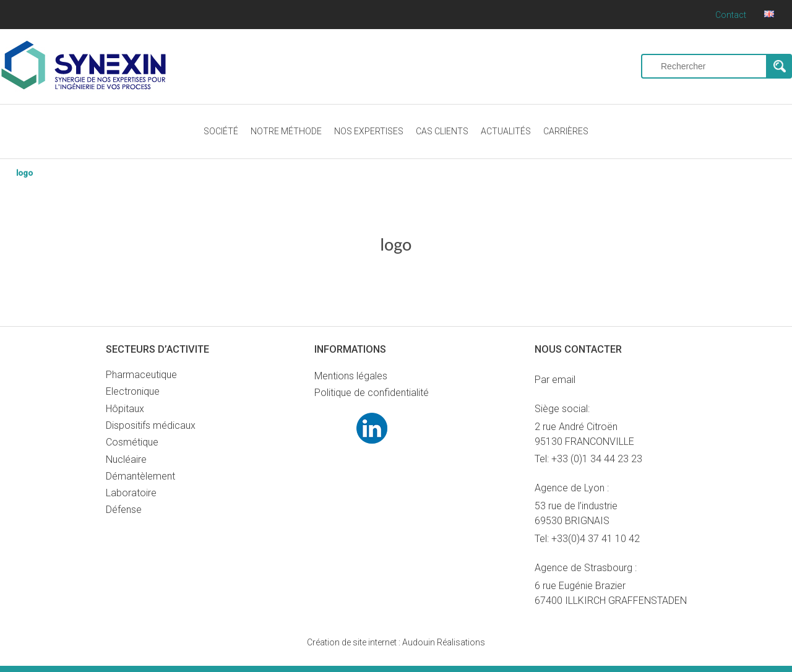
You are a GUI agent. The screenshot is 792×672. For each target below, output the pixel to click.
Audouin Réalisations (396, 642)
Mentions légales (351, 376)
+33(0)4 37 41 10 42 (596, 539)
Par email (555, 380)
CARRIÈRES (566, 131)
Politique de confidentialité (372, 393)
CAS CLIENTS (442, 131)
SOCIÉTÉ (221, 131)
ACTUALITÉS (506, 131)
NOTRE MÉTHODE (286, 131)
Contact (731, 15)
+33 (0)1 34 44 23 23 (597, 459)
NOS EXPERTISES (369, 131)
